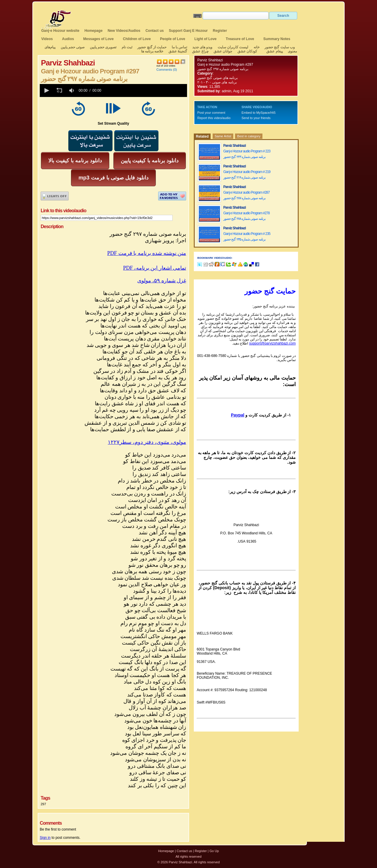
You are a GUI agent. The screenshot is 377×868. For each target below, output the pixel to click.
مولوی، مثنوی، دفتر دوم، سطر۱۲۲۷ (147, 442)
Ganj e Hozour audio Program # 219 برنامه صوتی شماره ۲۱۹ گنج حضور (247, 175)
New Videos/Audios (124, 31)
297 (43, 804)
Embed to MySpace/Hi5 (259, 113)
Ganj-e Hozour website (60, 31)
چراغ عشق (200, 51)
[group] (72, 90)
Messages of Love (99, 39)
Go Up (214, 851)
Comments (164, 70)
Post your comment (211, 113)
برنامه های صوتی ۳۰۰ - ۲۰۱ (218, 82)
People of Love (172, 39)
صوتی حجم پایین (72, 47)
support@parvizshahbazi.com (272, 343)
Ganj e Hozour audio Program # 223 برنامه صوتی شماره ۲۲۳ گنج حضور (247, 154)
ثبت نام (127, 47)
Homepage (94, 31)
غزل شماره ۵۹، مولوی (162, 281)
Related (202, 136)
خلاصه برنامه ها (152, 51)
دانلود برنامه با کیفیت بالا (75, 161)
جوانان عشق (223, 51)
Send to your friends (256, 118)
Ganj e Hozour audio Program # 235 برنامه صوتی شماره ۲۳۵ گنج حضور (247, 237)
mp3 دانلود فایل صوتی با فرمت (113, 178)
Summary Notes (277, 39)
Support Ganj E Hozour (188, 31)
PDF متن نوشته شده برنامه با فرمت (147, 253)
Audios (68, 39)
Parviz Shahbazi (210, 60)
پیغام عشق (274, 51)
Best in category (249, 136)
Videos (47, 39)
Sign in (45, 838)
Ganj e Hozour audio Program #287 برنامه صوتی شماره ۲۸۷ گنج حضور (246, 195)
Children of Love (137, 39)
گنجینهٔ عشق (178, 51)
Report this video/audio (214, 118)
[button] (46, 90)
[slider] (145, 90)
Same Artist (223, 136)
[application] (113, 90)
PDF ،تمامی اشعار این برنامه (155, 268)
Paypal (238, 415)
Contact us (155, 31)
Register (220, 31)
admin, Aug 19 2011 (238, 91)
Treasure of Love (240, 39)
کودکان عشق (247, 51)
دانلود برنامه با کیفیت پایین (150, 161)
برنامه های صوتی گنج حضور (218, 78)
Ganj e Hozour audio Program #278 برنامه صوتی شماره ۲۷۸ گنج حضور (246, 216)
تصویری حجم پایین (102, 47)
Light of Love (205, 39)
